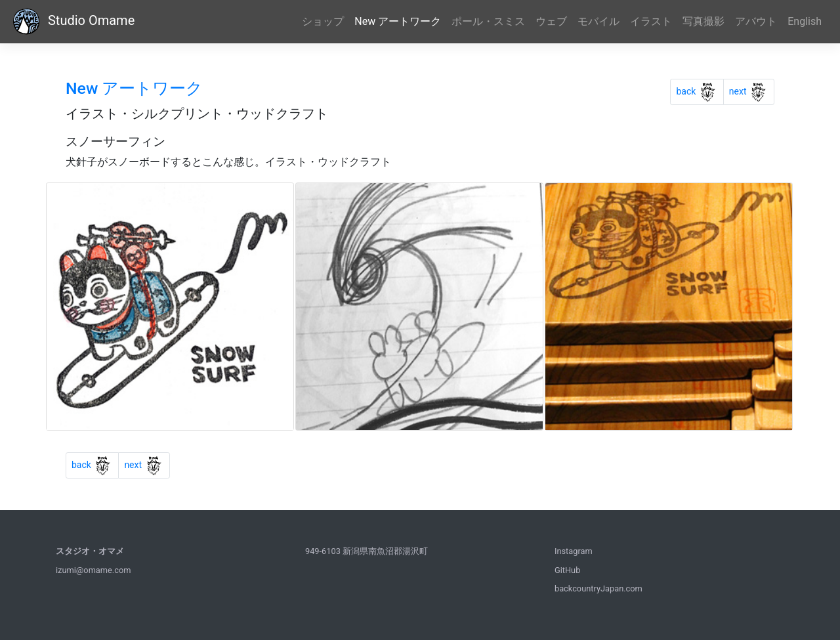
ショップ (323, 21)
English (805, 21)
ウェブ (551, 21)
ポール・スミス (488, 21)
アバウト (756, 21)
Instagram (574, 551)
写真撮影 (703, 21)
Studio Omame (73, 22)
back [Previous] (700, 89)
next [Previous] (752, 89)
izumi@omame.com (93, 570)
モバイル (598, 21)
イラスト (651, 21)
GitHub (567, 570)
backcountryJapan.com (598, 588)
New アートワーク (398, 21)
